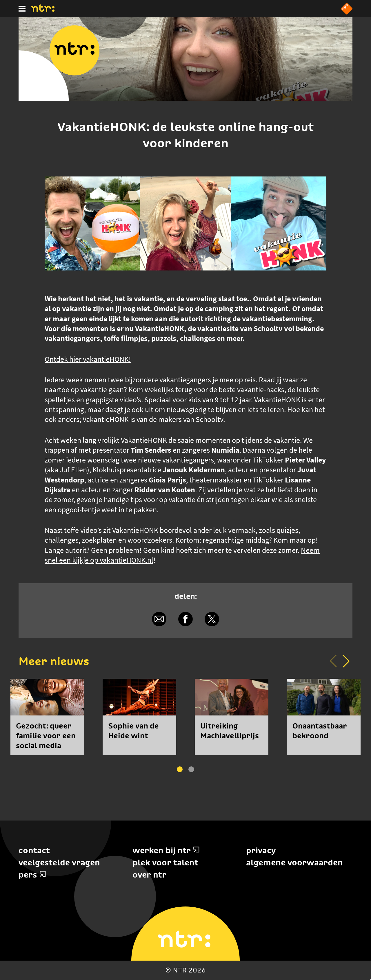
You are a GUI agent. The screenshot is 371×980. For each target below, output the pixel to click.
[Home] (43, 10)
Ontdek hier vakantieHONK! (88, 359)
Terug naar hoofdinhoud (371, 980)
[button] (346, 661)
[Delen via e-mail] (159, 619)
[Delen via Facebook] (186, 619)
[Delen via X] (212, 619)
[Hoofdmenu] (22, 9)
